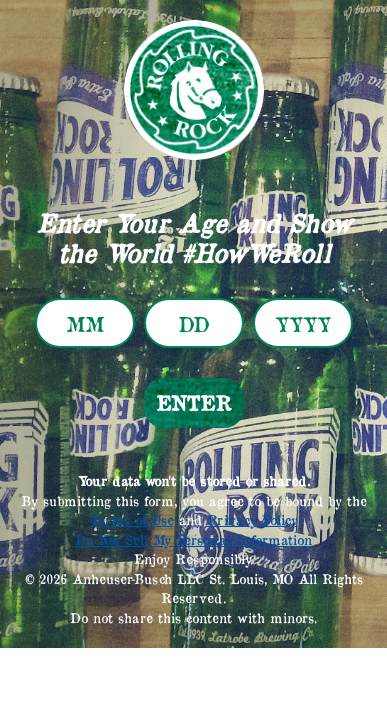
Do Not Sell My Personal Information (193, 540)
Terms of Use (132, 520)
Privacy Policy (252, 520)
